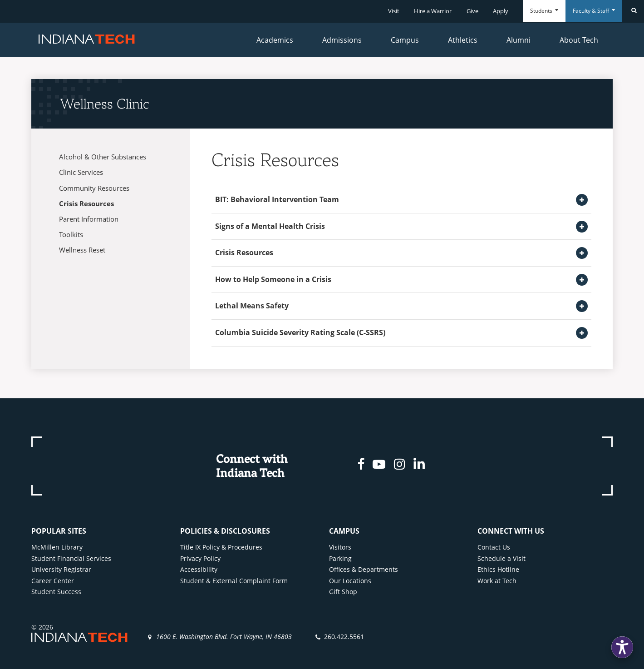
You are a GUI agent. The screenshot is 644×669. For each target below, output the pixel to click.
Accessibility (199, 569)
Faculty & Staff (594, 11)
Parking (340, 558)
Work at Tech (497, 581)
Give (472, 11)
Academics (275, 40)
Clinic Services (81, 172)
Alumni (519, 40)
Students (544, 11)
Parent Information (89, 219)
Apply (501, 11)
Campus (405, 40)
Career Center (53, 581)
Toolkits (71, 234)
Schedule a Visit (501, 558)
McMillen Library (57, 547)
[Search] (633, 11)
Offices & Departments (364, 569)
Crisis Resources (86, 203)
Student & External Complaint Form (234, 581)
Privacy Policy (200, 558)
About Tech (579, 40)
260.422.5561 (344, 637)
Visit (394, 11)
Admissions (342, 40)
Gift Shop (343, 592)
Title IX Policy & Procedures (221, 547)
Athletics (463, 40)
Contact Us (494, 547)
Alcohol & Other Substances (103, 157)
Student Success (56, 592)
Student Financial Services (71, 558)
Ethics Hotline (498, 569)
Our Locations (350, 581)
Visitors (340, 547)
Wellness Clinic (105, 104)
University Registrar (61, 569)
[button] (622, 647)
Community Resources (94, 188)
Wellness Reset (82, 250)
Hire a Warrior (433, 11)
